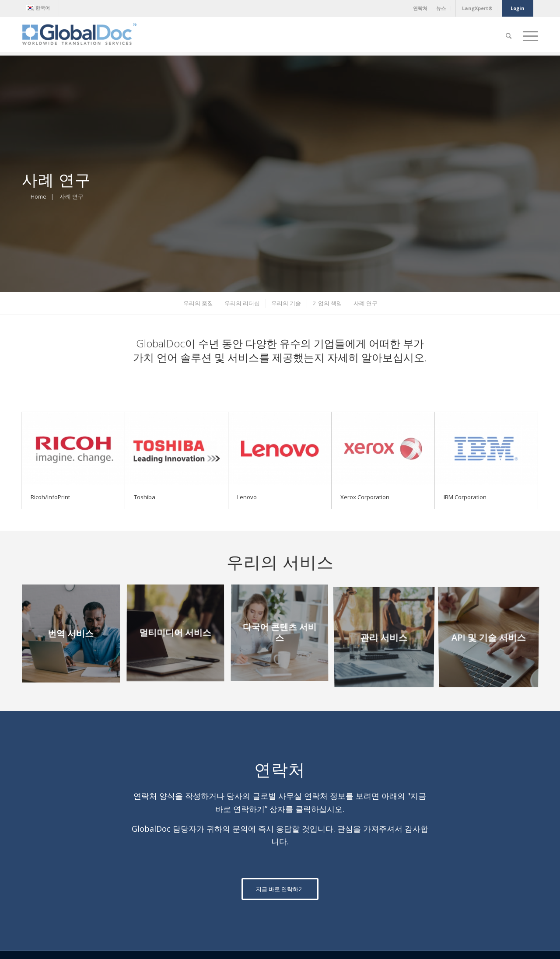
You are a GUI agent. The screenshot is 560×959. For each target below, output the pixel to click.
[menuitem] (40, 8)
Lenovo (247, 497)
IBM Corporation (465, 497)
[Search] (509, 36)
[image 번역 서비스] (74, 637)
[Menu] (528, 36)
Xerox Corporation (365, 497)
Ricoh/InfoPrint (50, 497)
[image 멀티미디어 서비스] (179, 637)
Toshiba (145, 497)
